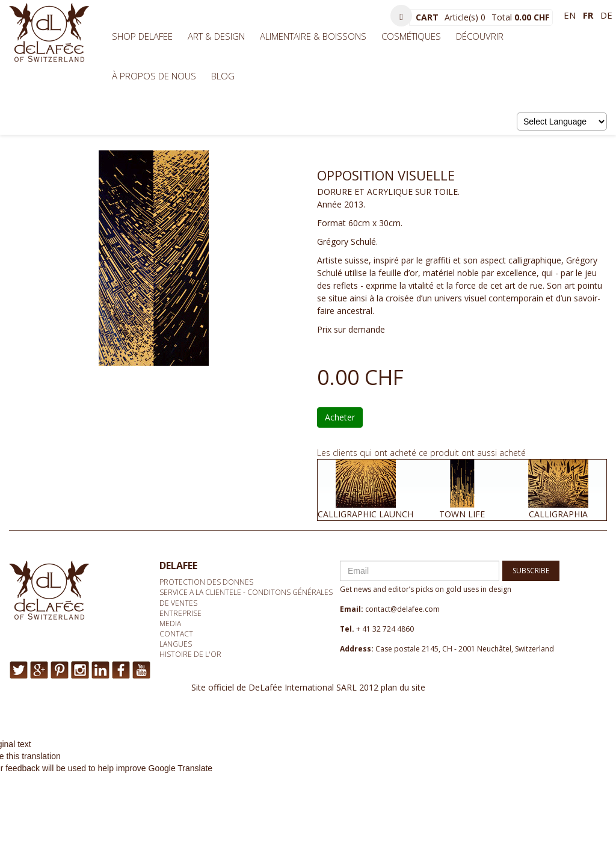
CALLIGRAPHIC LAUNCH (365, 514)
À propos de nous (154, 76)
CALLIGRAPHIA (558, 514)
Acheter (340, 417)
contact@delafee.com (402, 609)
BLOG (223, 76)
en (570, 15)
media (170, 623)
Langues (176, 644)
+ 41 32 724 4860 (385, 629)
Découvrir (480, 36)
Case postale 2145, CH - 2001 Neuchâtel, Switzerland (465, 649)
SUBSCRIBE (531, 571)
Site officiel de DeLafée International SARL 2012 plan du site (308, 687)
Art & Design (216, 36)
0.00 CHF (532, 17)
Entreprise (180, 613)
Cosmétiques (411, 36)
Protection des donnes (206, 582)
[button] (401, 16)
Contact (176, 634)
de (606, 15)
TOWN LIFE (462, 514)
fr (588, 15)
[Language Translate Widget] (562, 122)
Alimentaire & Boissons (313, 36)
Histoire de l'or (190, 654)
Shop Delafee (142, 36)
